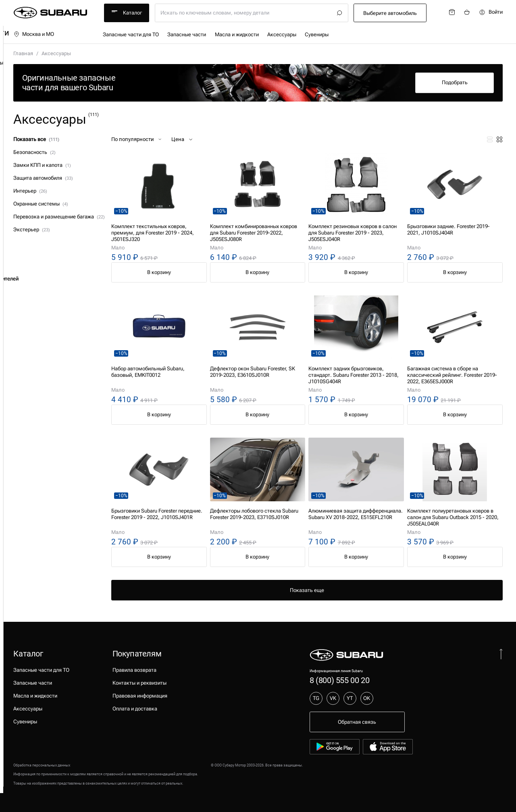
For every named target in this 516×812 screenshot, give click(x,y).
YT (350, 698)
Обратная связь (357, 722)
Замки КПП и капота (42, 165)
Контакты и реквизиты (139, 683)
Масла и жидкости (237, 34)
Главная (23, 53)
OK (367, 698)
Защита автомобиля (43, 178)
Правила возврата (134, 670)
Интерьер (30, 191)
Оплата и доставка (135, 709)
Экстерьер (31, 229)
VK (333, 698)
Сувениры (317, 34)
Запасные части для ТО (131, 34)
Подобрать (455, 82)
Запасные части (187, 34)
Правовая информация (140, 696)
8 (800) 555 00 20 (339, 680)
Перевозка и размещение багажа (59, 217)
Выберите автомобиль (390, 13)
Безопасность (34, 152)
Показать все (36, 139)
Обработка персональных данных (42, 765)
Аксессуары (282, 34)
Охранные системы (41, 204)
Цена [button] (183, 139)
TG (316, 698)
